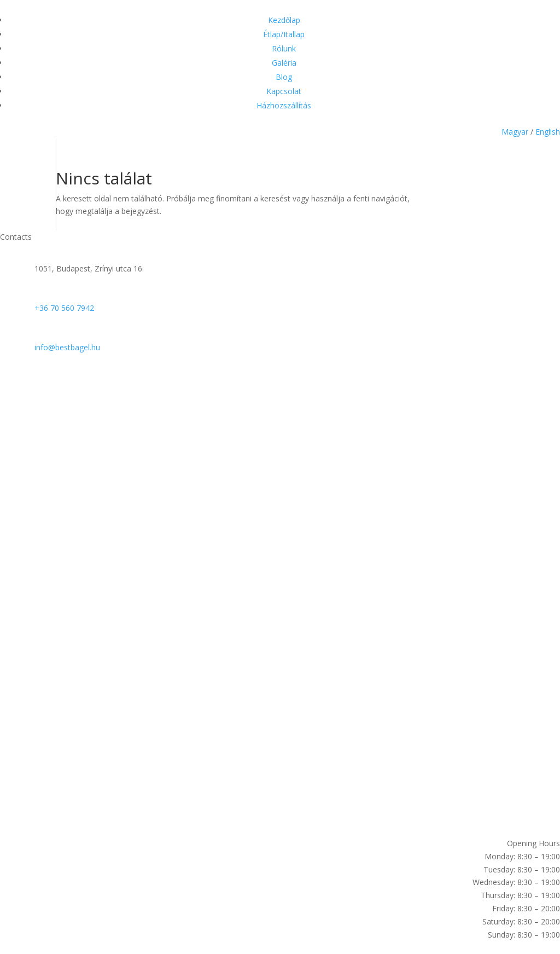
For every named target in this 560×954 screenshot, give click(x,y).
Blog (284, 77)
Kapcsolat (284, 91)
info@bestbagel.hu (67, 347)
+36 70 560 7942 (64, 308)
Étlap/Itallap (284, 34)
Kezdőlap (284, 20)
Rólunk (284, 48)
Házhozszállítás (284, 105)
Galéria (284, 63)
